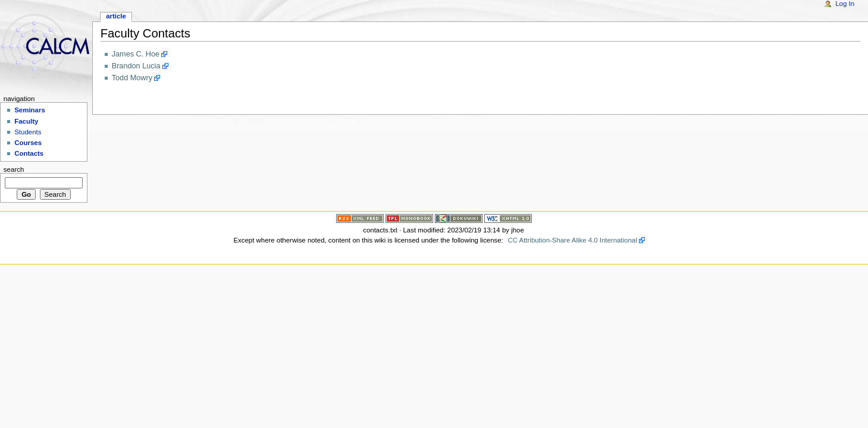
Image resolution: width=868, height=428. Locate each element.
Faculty (26, 121)
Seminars (30, 110)
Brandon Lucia (136, 66)
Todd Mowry (132, 78)
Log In (845, 4)
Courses (28, 143)
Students (28, 132)
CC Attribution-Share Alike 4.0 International (573, 240)
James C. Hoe (136, 54)
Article (116, 16)
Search (14, 169)
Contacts (29, 153)
